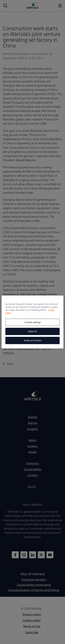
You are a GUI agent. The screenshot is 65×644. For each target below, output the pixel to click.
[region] (32, 322)
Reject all (33, 331)
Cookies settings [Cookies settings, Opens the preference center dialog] (32, 322)
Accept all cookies (32, 340)
